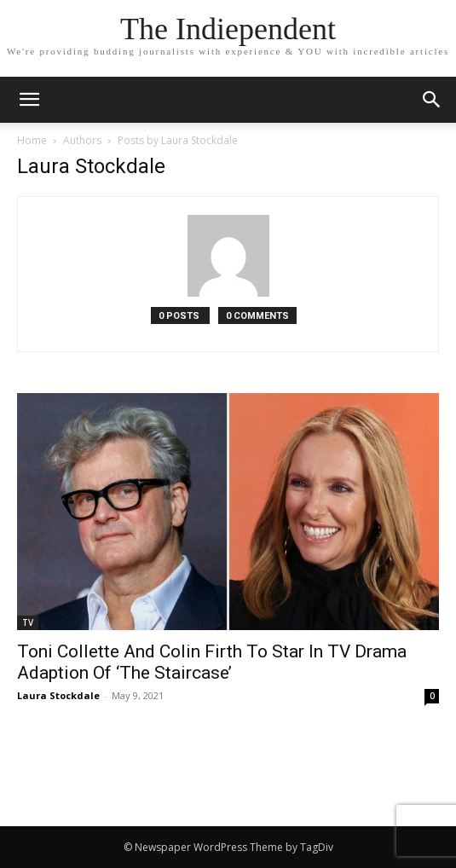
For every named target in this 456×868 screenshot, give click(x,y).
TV (28, 622)
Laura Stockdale (58, 695)
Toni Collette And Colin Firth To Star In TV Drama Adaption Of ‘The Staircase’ (212, 662)
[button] (432, 100)
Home (32, 140)
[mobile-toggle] (29, 100)
